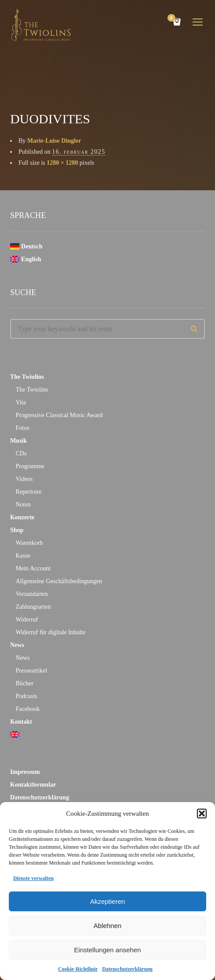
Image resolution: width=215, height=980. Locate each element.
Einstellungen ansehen (107, 950)
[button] (202, 814)
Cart (173, 19)
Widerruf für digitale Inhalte (50, 632)
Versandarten (32, 594)
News (17, 645)
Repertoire (28, 492)
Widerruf (27, 619)
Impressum (25, 772)
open (198, 22)
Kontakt (21, 722)
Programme (30, 466)
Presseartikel (31, 671)
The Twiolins (27, 377)
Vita (20, 402)
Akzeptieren (107, 901)
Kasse (23, 556)
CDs (21, 453)
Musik (19, 441)
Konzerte (22, 517)
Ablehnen (107, 926)
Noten (23, 505)
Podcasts (26, 696)
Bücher (24, 683)
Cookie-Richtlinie (78, 969)
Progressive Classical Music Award (59, 415)
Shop (17, 530)
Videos (24, 479)
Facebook (27, 709)
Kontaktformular (33, 785)
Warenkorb (29, 543)
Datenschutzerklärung (128, 969)
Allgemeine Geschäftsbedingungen (59, 581)
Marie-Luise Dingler (54, 141)
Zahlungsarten (33, 607)
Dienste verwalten (33, 878)
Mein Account (33, 568)
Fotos (22, 428)
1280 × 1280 (62, 163)
